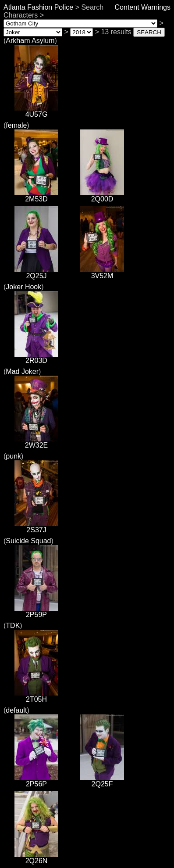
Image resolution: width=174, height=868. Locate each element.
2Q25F (102, 781)
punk (13, 456)
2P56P (36, 781)
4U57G (36, 111)
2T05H (36, 696)
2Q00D (102, 196)
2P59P (36, 612)
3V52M (102, 273)
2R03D (36, 357)
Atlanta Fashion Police (38, 7)
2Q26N (36, 858)
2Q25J (36, 273)
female (16, 125)
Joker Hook (23, 287)
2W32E (36, 442)
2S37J (36, 527)
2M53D (36, 196)
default (16, 710)
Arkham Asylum (30, 41)
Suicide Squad (28, 541)
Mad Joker (22, 371)
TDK (13, 626)
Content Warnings (143, 7)
